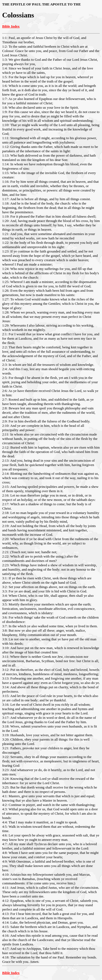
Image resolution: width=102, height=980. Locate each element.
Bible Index (11, 26)
